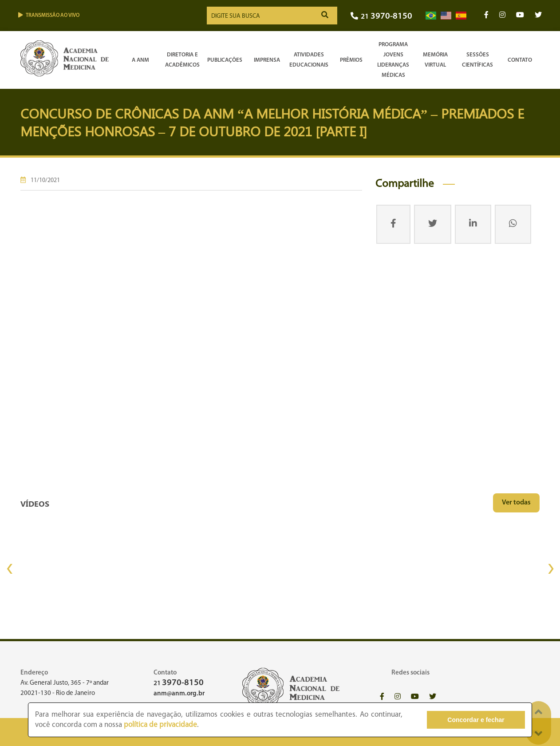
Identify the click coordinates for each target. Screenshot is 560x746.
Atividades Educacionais (309, 60)
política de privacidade (160, 725)
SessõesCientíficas (477, 60)
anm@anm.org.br (179, 694)
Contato (520, 60)
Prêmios (351, 60)
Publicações (225, 60)
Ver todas (516, 503)
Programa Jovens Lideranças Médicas (393, 60)
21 (381, 17)
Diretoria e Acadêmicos (182, 60)
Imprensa (267, 60)
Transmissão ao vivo (49, 15)
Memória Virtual (435, 60)
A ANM (140, 60)
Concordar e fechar (476, 720)
